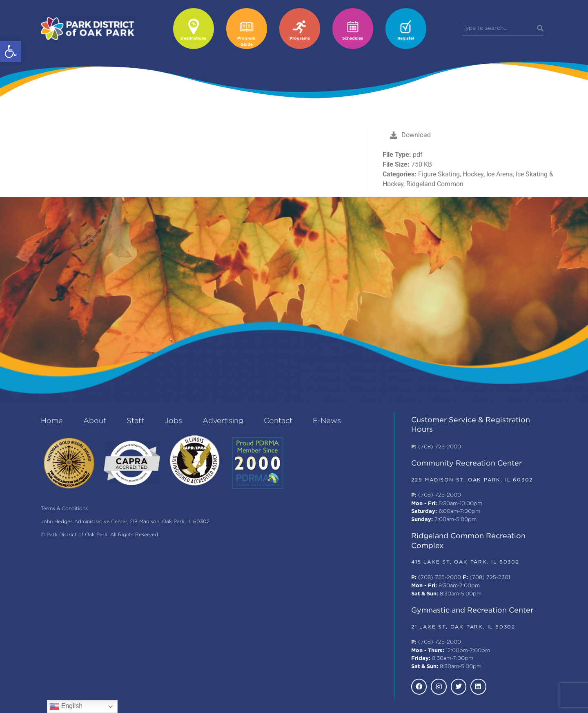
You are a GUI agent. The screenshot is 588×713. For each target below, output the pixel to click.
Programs (300, 39)
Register (406, 39)
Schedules (353, 39)
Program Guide (246, 42)
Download (410, 135)
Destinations (193, 39)
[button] (11, 51)
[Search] (540, 29)
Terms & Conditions (64, 509)
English (66, 706)
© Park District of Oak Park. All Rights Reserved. (100, 535)
